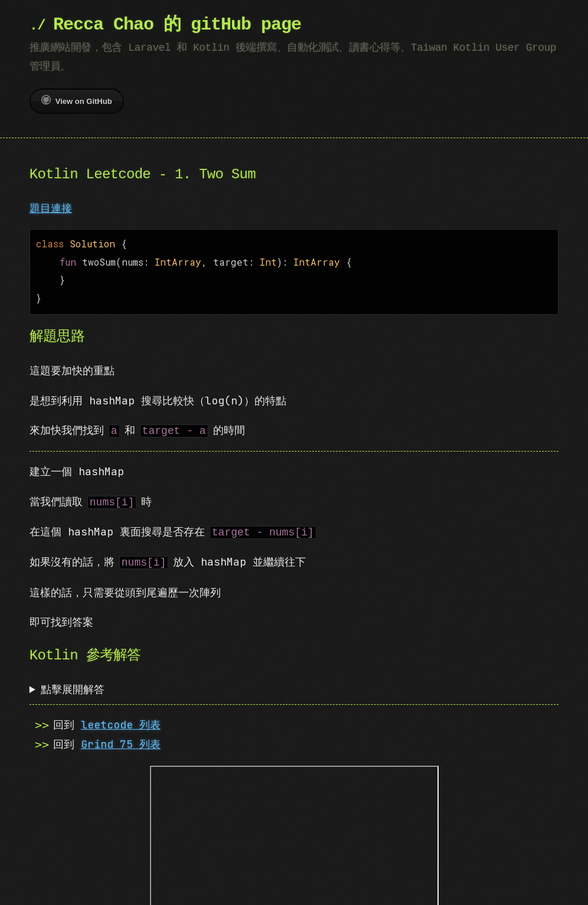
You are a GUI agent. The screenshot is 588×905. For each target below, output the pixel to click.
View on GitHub (77, 100)
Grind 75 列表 (121, 739)
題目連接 (51, 208)
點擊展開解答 (73, 685)
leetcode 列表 (121, 720)
